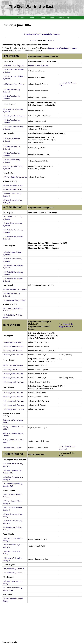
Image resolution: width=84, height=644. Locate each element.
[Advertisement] (42, 626)
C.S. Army (32, 18)
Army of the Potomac (51, 34)
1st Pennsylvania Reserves (13, 342)
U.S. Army (43, 18)
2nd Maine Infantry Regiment (14, 65)
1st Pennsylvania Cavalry (12, 448)
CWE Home (20, 18)
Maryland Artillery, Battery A (13, 569)
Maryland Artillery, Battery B (13, 573)
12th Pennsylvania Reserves (13, 405)
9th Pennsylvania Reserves (13, 397)
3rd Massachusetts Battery (13, 185)
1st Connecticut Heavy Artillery (14, 300)
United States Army (32, 34)
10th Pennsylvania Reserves (13, 401)
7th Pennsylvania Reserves (13, 374)
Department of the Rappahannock (62, 48)
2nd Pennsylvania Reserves (13, 346)
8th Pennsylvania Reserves (13, 355)
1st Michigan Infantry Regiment (14, 84)
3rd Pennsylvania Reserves (13, 365)
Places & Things (64, 18)
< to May (33, 40)
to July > (51, 40)
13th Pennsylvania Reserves (13, 409)
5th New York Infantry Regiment (15, 289)
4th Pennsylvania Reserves (13, 369)
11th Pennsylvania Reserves (13, 382)
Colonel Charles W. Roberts (38, 65)
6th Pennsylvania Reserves (13, 393)
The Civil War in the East (31, 6)
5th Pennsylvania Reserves (13, 350)
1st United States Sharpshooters (15, 177)
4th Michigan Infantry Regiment (14, 116)
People (53, 18)
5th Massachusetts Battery (13, 189)
